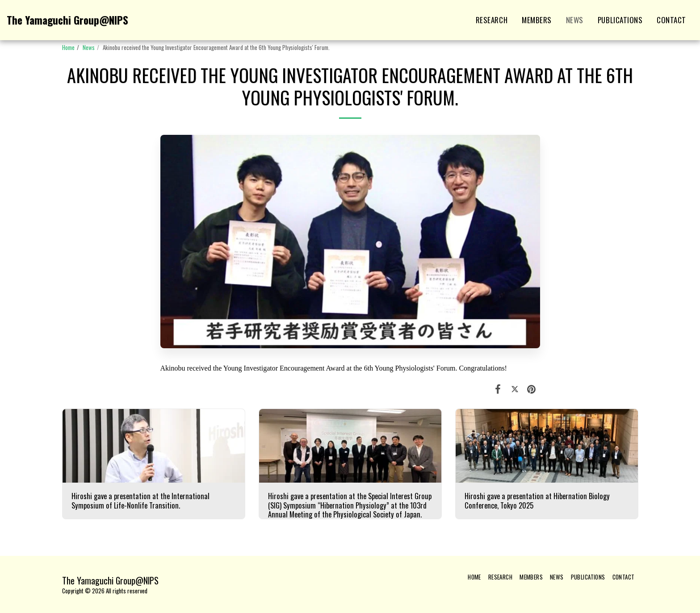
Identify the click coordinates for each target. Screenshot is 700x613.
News (89, 47)
